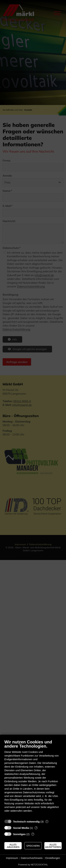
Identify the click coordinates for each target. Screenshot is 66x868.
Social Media (21, 828)
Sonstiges (19, 834)
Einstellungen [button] (53, 858)
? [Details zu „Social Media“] (36, 828)
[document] (33, 778)
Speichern (33, 846)
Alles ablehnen (13, 846)
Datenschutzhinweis (32, 858)
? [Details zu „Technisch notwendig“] (47, 821)
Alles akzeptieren (53, 846)
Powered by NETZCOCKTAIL (33, 865)
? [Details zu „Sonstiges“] (33, 834)
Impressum (12, 858)
